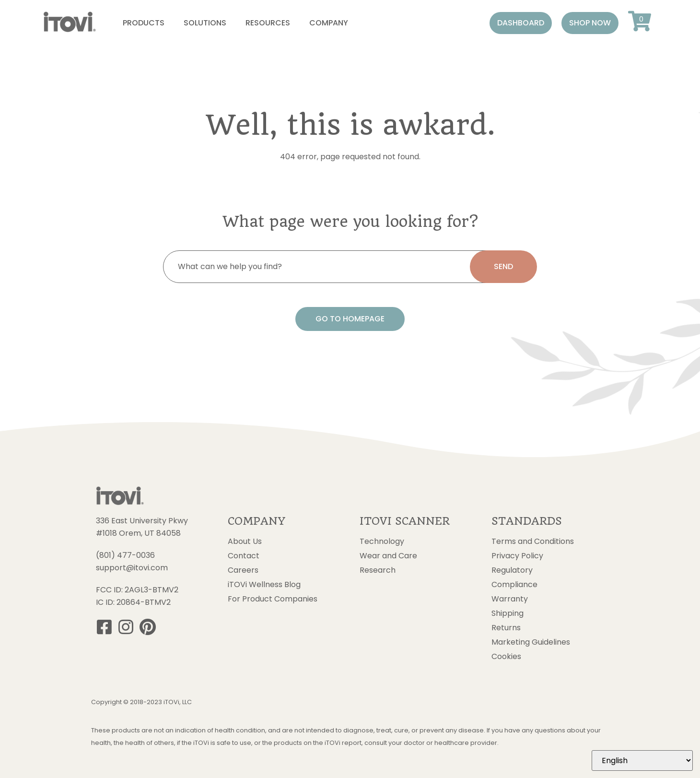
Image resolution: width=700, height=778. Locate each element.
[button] (521, 23)
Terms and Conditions (533, 542)
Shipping (507, 613)
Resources (268, 23)
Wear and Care (388, 556)
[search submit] (503, 267)
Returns (506, 628)
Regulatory (512, 570)
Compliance (514, 585)
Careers (243, 570)
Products (144, 23)
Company (329, 23)
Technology (382, 542)
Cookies (506, 657)
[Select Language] (642, 760)
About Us (245, 542)
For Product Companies (273, 599)
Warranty (510, 599)
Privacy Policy (517, 556)
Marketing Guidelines (531, 642)
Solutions (205, 23)
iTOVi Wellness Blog (264, 585)
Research (378, 570)
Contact (244, 556)
